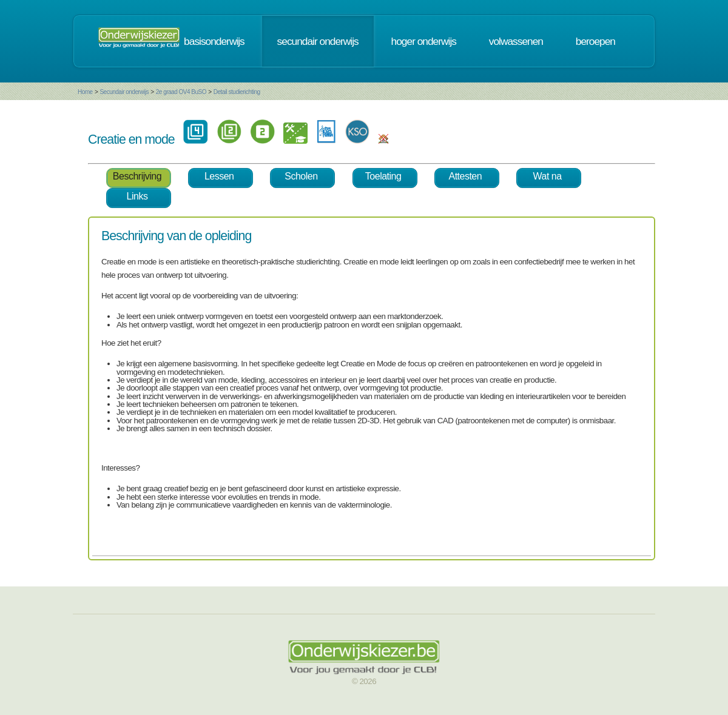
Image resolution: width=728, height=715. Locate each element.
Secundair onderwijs (124, 92)
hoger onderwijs (424, 41)
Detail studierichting (237, 92)
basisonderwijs (214, 41)
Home (85, 92)
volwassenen (516, 41)
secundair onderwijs (318, 41)
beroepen (595, 41)
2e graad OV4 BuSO (181, 92)
